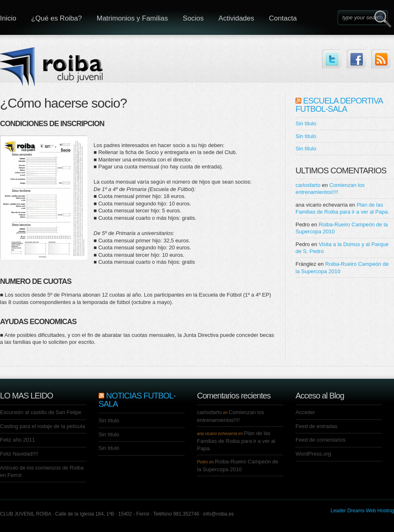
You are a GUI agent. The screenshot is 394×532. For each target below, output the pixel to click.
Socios (193, 18)
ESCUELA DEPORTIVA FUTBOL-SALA (339, 105)
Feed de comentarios (321, 440)
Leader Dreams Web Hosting (362, 511)
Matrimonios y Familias (132, 18)
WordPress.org (313, 454)
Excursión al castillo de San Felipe (41, 412)
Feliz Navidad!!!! (19, 454)
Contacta (283, 18)
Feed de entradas (316, 426)
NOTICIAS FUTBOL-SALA (137, 400)
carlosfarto (308, 185)
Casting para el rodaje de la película (42, 426)
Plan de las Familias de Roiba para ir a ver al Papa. (236, 441)
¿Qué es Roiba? (57, 18)
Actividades (236, 18)
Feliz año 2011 (17, 440)
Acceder (305, 412)
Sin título (306, 123)
